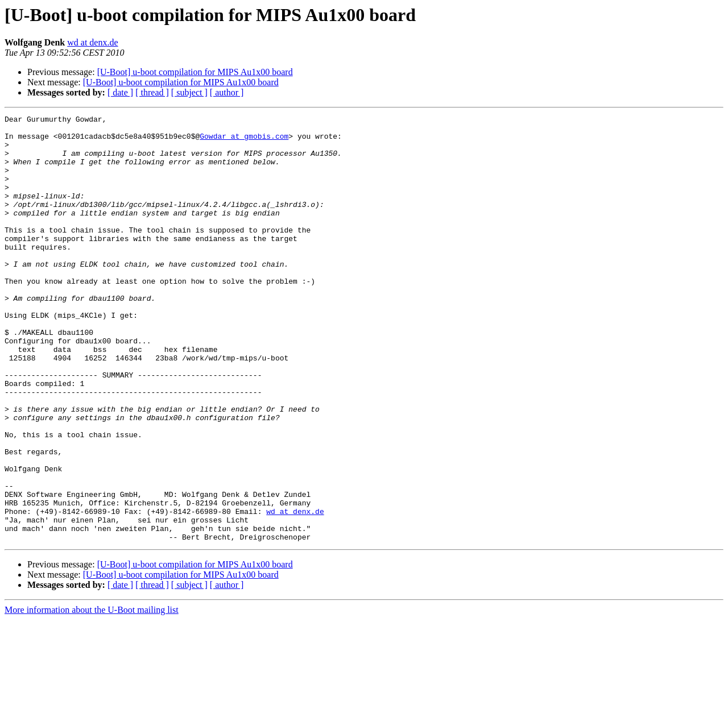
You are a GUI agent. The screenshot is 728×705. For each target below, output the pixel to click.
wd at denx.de (92, 42)
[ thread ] (152, 92)
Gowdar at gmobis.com (244, 141)
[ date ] (120, 92)
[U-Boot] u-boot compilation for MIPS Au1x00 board (195, 72)
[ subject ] (189, 92)
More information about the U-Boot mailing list (92, 695)
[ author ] (227, 92)
